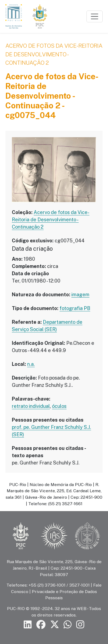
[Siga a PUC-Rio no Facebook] (41, 625)
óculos (59, 406)
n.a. (31, 364)
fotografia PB (75, 308)
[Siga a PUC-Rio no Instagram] (80, 625)
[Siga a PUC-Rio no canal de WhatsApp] (68, 625)
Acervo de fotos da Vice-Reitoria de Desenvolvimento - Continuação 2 (54, 54)
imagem (80, 295)
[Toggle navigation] (95, 16)
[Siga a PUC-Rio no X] (55, 625)
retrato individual (31, 406)
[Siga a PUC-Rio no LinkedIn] (28, 625)
